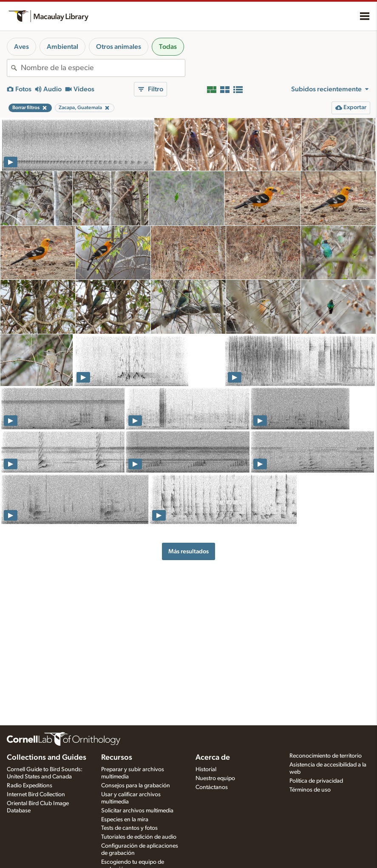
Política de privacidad (316, 781)
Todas (168, 47)
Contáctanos (212, 787)
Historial (206, 769)
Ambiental (62, 47)
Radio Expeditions (30, 786)
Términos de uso (310, 790)
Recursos (117, 758)
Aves (21, 47)
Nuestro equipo (215, 778)
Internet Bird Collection (36, 795)
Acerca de (213, 758)
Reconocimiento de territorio (326, 756)
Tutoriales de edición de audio (139, 837)
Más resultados (188, 551)
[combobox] (103, 68)
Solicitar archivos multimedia (137, 811)
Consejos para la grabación (136, 786)
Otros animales (119, 47)
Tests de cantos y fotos (129, 828)
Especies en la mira (125, 820)
